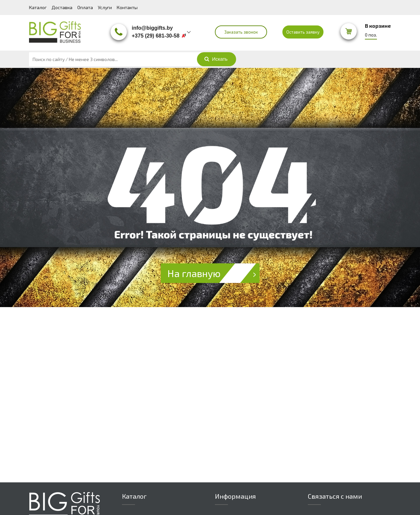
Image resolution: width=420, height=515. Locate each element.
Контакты (127, 7)
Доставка (62, 7)
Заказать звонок (241, 32)
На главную (213, 273)
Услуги (105, 7)
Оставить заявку (303, 32)
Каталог (38, 7)
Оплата (85, 7)
